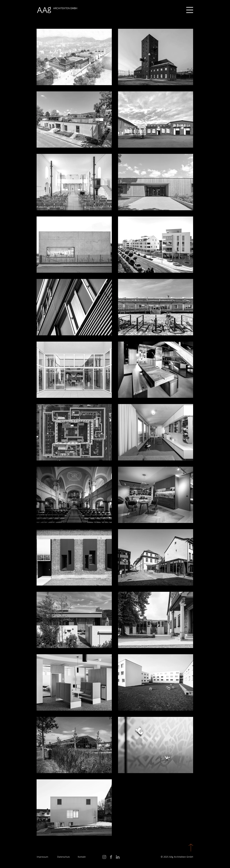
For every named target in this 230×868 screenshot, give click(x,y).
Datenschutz (63, 857)
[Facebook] (111, 857)
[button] (190, 10)
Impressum (42, 857)
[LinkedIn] (118, 857)
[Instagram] (104, 857)
